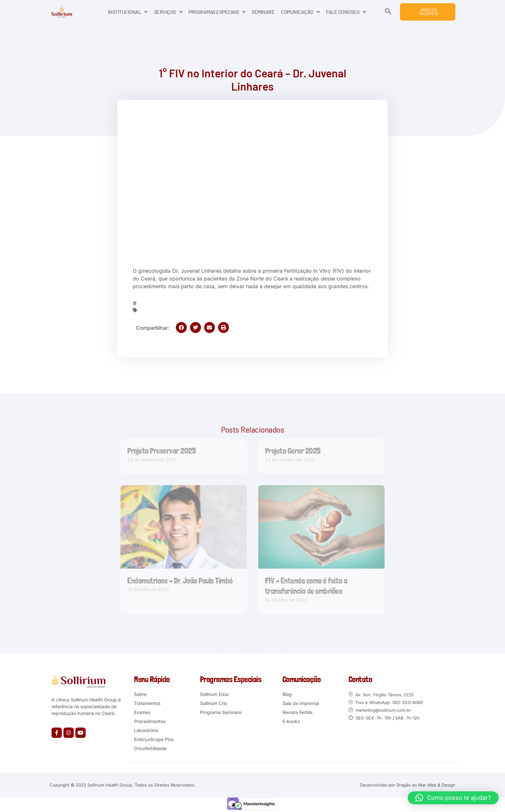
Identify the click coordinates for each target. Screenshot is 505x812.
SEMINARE (263, 12)
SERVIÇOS (168, 12)
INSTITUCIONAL (128, 12)
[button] (181, 328)
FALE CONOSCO (346, 12)
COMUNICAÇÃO (300, 12)
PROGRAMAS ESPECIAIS (217, 12)
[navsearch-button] (388, 12)
